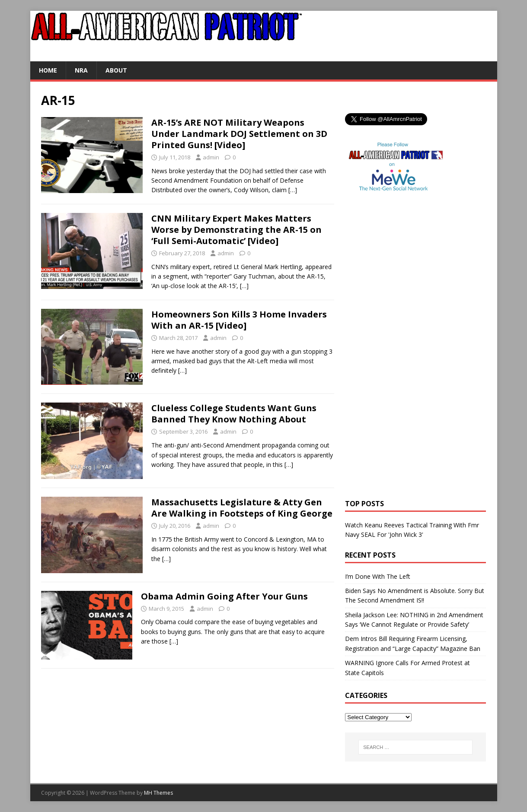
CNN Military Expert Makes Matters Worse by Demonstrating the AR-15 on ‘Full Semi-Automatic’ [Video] (236, 230)
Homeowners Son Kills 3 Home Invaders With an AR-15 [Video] (239, 320)
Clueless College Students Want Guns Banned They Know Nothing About (234, 414)
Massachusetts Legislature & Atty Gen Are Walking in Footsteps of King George (242, 508)
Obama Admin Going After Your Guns (224, 596)
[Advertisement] (380, 356)
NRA (81, 70)
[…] (293, 190)
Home (48, 70)
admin (211, 157)
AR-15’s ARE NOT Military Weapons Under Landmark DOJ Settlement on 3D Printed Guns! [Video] (239, 134)
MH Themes (158, 793)
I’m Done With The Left (378, 576)
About (116, 70)
